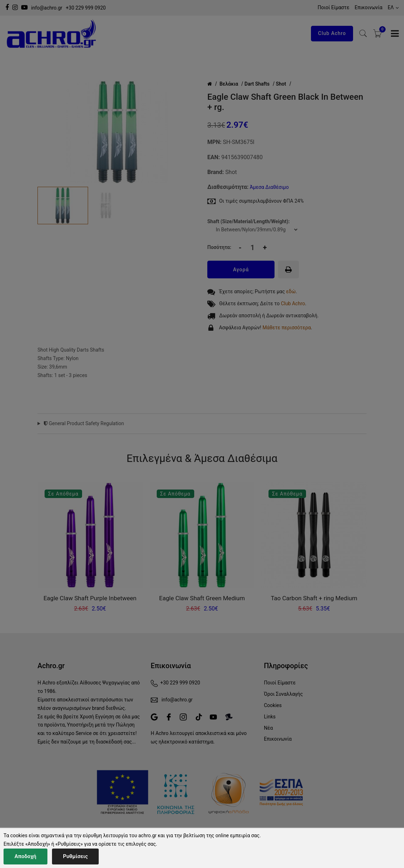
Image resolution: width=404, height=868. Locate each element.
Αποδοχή (25, 856)
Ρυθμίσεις (75, 856)
